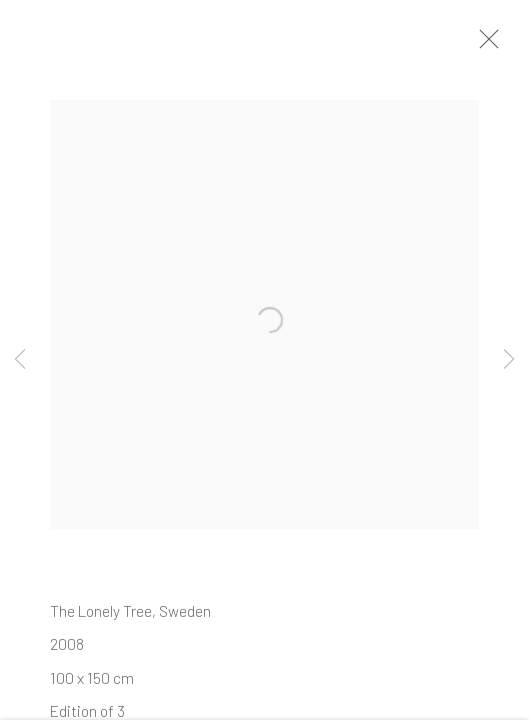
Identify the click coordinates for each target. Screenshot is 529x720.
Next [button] (509, 360)
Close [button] (488, 45)
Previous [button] (20, 360)
